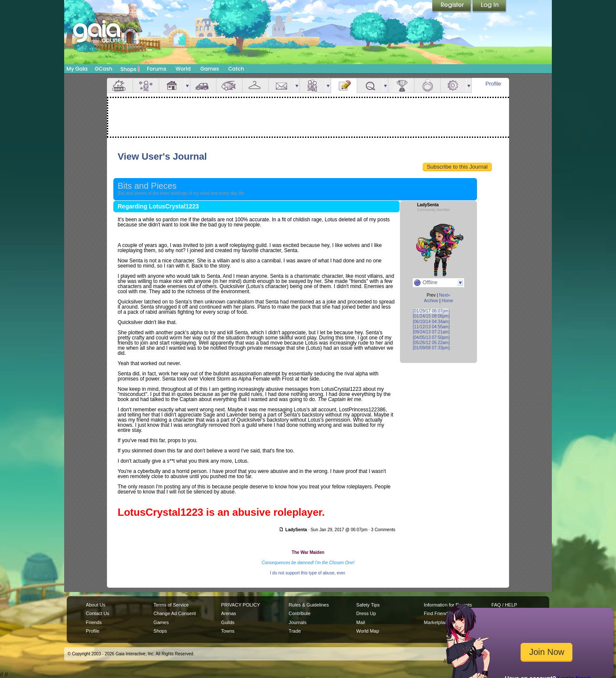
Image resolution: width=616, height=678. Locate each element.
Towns (228, 631)
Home (447, 301)
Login (489, 6)
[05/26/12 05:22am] (431, 343)
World (183, 69)
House (172, 85)
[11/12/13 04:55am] (431, 327)
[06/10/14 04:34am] (431, 322)
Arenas (229, 613)
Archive (431, 301)
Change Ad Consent (175, 613)
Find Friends (437, 613)
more (187, 85)
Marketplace (437, 622)
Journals (298, 622)
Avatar (146, 85)
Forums (156, 69)
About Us (96, 605)
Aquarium (229, 85)
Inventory (255, 85)
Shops (130, 69)
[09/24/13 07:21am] (431, 332)
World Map (368, 631)
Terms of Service (171, 605)
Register (452, 6)
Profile (493, 84)
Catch (236, 69)
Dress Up (366, 613)
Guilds (228, 622)
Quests (370, 85)
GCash (104, 69)
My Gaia (77, 69)
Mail (281, 85)
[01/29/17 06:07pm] (431, 311)
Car (203, 85)
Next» (444, 295)
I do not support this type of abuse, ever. (308, 573)
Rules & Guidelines (309, 605)
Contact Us (98, 613)
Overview (120, 85)
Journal (344, 85)
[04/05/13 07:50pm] (431, 338)
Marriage (427, 85)
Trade (295, 631)
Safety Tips (368, 605)
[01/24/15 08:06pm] (431, 316)
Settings (453, 85)
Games (210, 69)
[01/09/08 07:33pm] (431, 348)
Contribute (300, 613)
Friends (313, 85)
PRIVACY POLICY (241, 605)
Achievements (401, 85)
